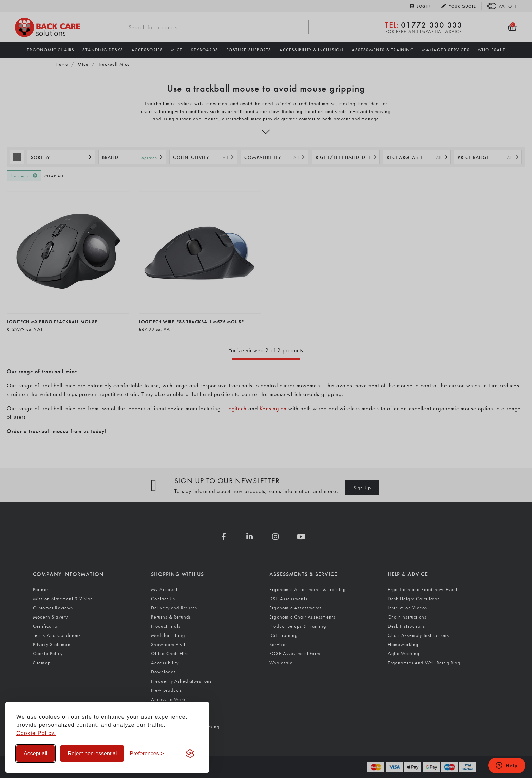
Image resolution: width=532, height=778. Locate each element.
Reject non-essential (92, 753)
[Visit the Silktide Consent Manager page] (190, 754)
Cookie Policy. (36, 733)
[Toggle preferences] (147, 754)
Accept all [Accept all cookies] (35, 753)
